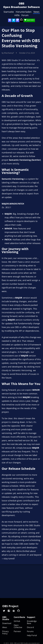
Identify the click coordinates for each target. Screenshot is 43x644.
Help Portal (32, 635)
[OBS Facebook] (9, 611)
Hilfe (17, 15)
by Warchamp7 (8, 53)
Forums (30, 631)
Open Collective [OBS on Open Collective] (18, 626)
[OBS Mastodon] (18, 20)
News (37, 12)
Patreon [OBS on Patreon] (17, 631)
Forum (25, 15)
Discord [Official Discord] (30, 627)
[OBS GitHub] (18, 611)
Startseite (9, 12)
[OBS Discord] (10, 20)
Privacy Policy (5, 633)
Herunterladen (24, 12)
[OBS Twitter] (14, 20)
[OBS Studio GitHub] (21, 20)
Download (7, 623)
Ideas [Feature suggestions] (5, 627)
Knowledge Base (32, 622)
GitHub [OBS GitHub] (17, 621)
